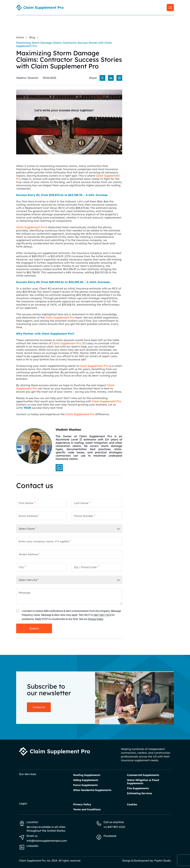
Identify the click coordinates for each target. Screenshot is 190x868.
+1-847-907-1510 (114, 827)
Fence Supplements (85, 785)
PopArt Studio (163, 861)
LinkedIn (32, 846)
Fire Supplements (138, 788)
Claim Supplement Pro (31, 227)
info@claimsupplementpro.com (47, 841)
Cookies (132, 804)
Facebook (110, 836)
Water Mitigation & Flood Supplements (143, 782)
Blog (32, 37)
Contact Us (39, 710)
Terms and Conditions (87, 809)
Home (20, 37)
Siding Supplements (86, 780)
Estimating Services (139, 793)
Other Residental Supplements (92, 790)
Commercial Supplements (143, 775)
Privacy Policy (96, 622)
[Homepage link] (40, 8)
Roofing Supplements (87, 775)
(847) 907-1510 (102, 618)
